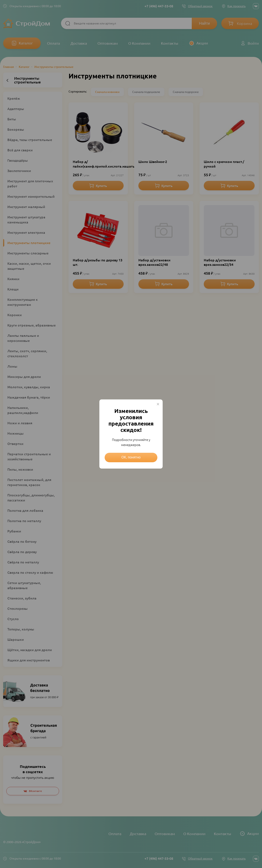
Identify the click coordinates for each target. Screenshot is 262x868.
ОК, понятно (131, 457)
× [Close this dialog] (158, 404)
